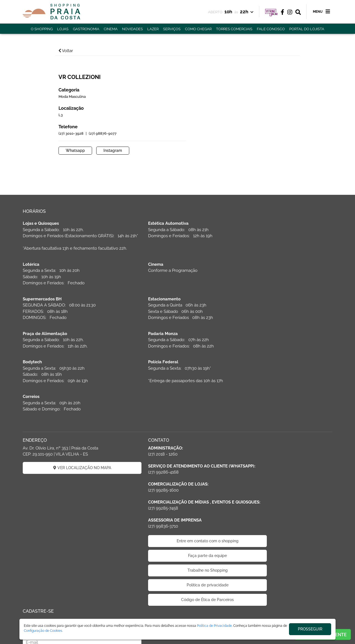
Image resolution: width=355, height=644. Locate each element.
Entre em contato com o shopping (178, 500)
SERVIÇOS (172, 29)
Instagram (235, 142)
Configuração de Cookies (43, 631)
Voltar (70, 51)
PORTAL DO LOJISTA (307, 29)
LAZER (153, 29)
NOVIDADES (132, 29)
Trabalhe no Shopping (178, 530)
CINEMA (111, 29)
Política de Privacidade (214, 626)
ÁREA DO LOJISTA (83, 617)
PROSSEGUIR (310, 629)
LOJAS (63, 29)
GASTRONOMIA (86, 29)
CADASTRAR (283, 428)
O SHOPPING (42, 29)
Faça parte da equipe (177, 515)
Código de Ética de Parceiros (177, 559)
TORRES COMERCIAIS (234, 29)
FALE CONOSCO (271, 29)
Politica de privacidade (178, 545)
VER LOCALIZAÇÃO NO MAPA (72, 415)
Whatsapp (198, 142)
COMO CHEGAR (198, 29)
